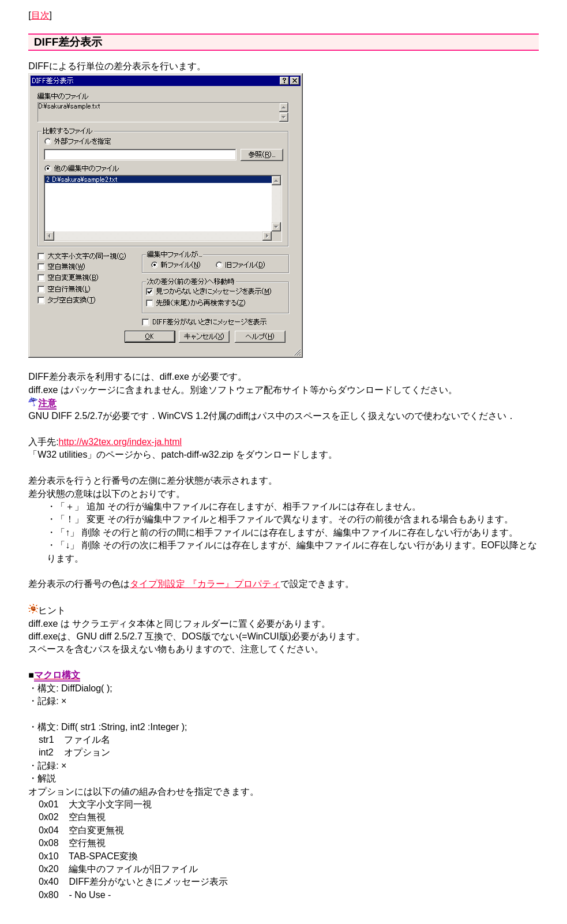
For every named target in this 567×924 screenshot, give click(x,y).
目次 (40, 15)
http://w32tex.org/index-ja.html (120, 442)
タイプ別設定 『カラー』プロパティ (205, 584)
